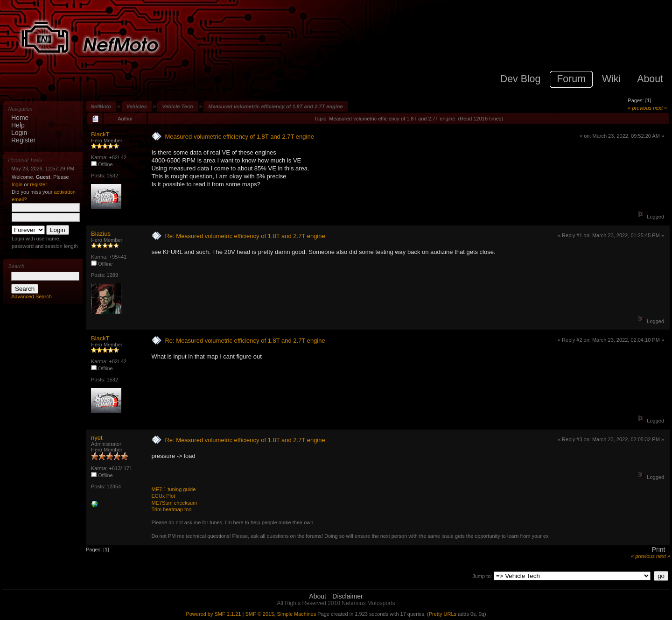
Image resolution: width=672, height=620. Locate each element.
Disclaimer (347, 596)
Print (659, 550)
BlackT (100, 134)
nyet (97, 438)
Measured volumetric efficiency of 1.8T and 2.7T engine (275, 106)
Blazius (101, 234)
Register (23, 140)
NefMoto (101, 106)
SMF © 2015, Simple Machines (280, 614)
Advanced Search (31, 296)
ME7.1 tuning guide (173, 489)
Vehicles (137, 106)
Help (18, 125)
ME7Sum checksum (174, 503)
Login (19, 133)
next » (660, 108)
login (17, 184)
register (38, 184)
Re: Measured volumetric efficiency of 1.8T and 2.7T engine (245, 236)
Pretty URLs (443, 614)
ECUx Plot (163, 496)
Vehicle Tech (177, 106)
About (318, 596)
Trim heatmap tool (172, 509)
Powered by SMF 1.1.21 (213, 614)
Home (20, 118)
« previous (640, 108)
